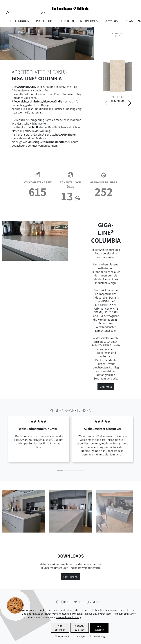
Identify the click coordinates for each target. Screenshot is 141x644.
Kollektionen (20, 21)
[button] (60, 471)
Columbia (106, 387)
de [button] (43, 13)
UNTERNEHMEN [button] (88, 21)
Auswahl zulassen (80, 628)
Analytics (80, 636)
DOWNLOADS (113, 21)
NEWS (129, 21)
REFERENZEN (66, 21)
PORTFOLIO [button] (44, 21)
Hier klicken (70, 577)
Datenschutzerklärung (69, 617)
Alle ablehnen (60, 628)
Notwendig (63, 636)
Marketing (98, 636)
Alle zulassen (99, 628)
